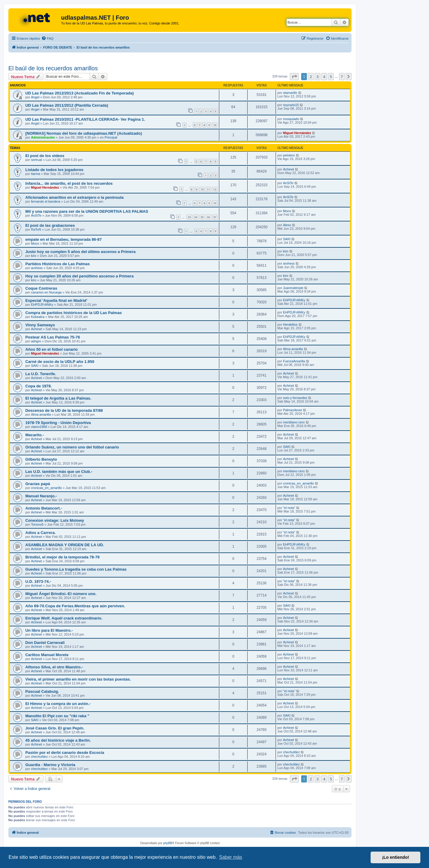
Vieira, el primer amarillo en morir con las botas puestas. (78, 679)
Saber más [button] (231, 857)
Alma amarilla (293, 349)
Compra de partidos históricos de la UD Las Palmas (74, 313)
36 (208, 217)
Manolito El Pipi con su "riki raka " (57, 716)
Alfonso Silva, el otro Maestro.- (54, 667)
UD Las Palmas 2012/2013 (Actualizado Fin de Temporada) (80, 93)
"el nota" (289, 508)
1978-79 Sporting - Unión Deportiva (58, 423)
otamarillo (290, 93)
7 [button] (342, 77)
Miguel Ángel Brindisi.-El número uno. (61, 594)
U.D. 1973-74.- (38, 581)
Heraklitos (290, 324)
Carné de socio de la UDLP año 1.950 (60, 362)
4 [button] (324, 77)
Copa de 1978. (39, 386)
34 (196, 217)
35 (202, 217)
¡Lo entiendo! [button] (395, 857)
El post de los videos (45, 156)
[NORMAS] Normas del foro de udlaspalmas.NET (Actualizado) (84, 133)
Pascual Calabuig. (42, 691)
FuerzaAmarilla (294, 361)
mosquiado (291, 119)
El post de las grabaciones (50, 225)
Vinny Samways (40, 325)
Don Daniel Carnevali (45, 643)
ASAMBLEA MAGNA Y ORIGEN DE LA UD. (65, 545)
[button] (294, 77)
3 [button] (317, 77)
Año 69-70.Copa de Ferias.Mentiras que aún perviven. (75, 606)
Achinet (289, 169)
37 (215, 217)
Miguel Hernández (297, 133)
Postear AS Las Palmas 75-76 (53, 337)
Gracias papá (38, 484)
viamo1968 (39, 427)
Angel (35, 97)
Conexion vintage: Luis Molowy (55, 520)
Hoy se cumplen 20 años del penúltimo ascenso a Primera (80, 276)
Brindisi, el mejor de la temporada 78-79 (62, 557)
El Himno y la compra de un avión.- (58, 704)
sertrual (36, 160)
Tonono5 (37, 524)
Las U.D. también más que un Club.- (59, 472)
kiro (34, 256)
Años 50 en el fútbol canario (52, 349)
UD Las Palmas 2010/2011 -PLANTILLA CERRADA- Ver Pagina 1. (85, 119)
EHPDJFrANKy (42, 305)
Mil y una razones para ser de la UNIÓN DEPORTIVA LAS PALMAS (87, 211)
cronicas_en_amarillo (46, 488)
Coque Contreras (41, 288)
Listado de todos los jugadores (54, 170)
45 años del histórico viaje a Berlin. (58, 740)
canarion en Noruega (46, 292)
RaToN (36, 229)
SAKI (287, 239)
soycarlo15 (291, 105)
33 (189, 217)
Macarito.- (35, 435)
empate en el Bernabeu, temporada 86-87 (64, 239)
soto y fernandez (295, 398)
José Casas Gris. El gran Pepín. (55, 728)
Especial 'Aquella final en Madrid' (56, 301)
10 (215, 125)
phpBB (168, 843)
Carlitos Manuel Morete (47, 655)
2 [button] (311, 77)
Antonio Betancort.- (44, 508)
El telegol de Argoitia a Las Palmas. (58, 398)
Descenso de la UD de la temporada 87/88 (64, 410)
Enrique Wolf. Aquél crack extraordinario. (64, 618)
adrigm (36, 341)
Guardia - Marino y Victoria (50, 765)
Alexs (287, 225)
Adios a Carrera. (41, 533)
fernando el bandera (46, 201)
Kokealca (38, 317)
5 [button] (331, 77)
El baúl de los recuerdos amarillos (53, 68)
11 (208, 189)
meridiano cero (294, 422)
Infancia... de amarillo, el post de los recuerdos (69, 183)
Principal (111, 137)
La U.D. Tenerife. (41, 374)
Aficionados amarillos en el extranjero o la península (74, 197)
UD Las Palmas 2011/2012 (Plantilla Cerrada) (67, 105)
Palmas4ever (293, 410)
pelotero (289, 155)
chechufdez (39, 757)
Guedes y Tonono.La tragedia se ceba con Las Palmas (76, 569)
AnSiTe (288, 183)
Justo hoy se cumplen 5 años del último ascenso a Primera (80, 252)
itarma (36, 174)
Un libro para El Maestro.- (49, 630)
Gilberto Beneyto (41, 459)
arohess (37, 268)
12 (215, 189)
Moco (287, 211)
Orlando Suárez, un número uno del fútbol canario (72, 447)
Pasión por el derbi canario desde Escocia (65, 753)
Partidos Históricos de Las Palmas (57, 264)
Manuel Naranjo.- (41, 496)
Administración (43, 137)
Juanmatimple (293, 288)
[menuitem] (47, 38)
